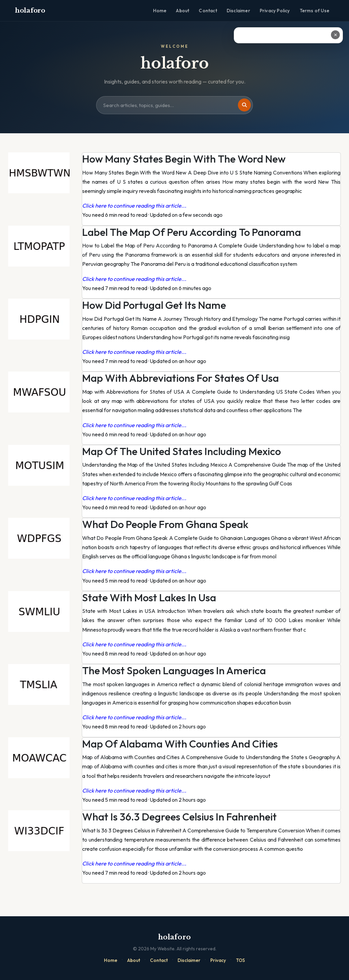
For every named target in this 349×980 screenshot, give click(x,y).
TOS (240, 960)
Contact (208, 11)
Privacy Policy (275, 11)
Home (160, 11)
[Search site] (174, 105)
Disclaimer (238, 11)
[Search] (244, 105)
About (183, 11)
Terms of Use (314, 11)
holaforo (30, 10)
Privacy (218, 960)
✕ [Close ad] (336, 35)
